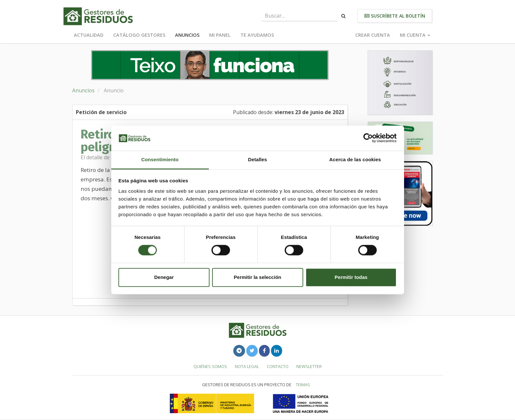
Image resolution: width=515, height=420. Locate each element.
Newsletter (309, 366)
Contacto (278, 366)
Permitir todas (351, 277)
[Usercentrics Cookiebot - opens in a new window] (368, 138)
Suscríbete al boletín (395, 16)
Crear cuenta (373, 35)
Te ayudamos (257, 35)
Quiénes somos (210, 366)
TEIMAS (303, 385)
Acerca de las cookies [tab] (355, 159)
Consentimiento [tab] (160, 159)
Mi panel (220, 35)
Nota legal (247, 366)
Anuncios (187, 35)
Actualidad (89, 35)
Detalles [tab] (257, 159)
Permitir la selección (258, 277)
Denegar (164, 277)
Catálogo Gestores (139, 35)
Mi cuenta (415, 35)
